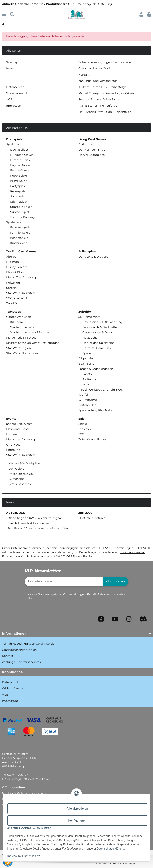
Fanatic (88, 374)
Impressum (14, 856)
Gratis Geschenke (20, 484)
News (10, 68)
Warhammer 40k (22, 327)
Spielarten (13, 144)
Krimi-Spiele (19, 181)
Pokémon (13, 283)
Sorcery (12, 288)
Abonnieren (115, 581)
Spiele (87, 353)
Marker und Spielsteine (98, 343)
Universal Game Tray (97, 348)
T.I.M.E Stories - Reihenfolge (98, 106)
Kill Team (17, 322)
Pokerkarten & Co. (21, 474)
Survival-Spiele (20, 212)
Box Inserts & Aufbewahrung (102, 322)
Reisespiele (18, 191)
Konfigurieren (77, 821)
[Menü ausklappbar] (4, 14)
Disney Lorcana (17, 267)
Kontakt (84, 75)
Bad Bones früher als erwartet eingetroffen (38, 528)
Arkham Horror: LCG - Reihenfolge (102, 87)
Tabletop (85, 429)
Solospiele (17, 196)
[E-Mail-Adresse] (64, 581)
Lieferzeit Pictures (93, 518)
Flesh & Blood (16, 272)
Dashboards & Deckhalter (100, 327)
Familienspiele (20, 233)
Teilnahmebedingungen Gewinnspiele (105, 62)
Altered (11, 257)
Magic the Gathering (21, 439)
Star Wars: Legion (19, 348)
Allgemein (86, 358)
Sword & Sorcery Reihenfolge (99, 99)
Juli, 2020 (85, 513)
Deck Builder (19, 150)
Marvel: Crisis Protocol (22, 338)
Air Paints (89, 379)
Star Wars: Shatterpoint (23, 353)
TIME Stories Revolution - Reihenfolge (105, 112)
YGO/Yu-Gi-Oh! (17, 298)
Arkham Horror (89, 144)
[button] (141, 14)
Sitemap (12, 62)
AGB (9, 99)
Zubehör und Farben (93, 439)
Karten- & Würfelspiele (24, 463)
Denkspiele (16, 469)
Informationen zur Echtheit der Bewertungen (115, 864)
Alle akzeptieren (77, 809)
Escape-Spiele (20, 170)
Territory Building (23, 217)
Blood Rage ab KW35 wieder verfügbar (35, 518)
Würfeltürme (88, 400)
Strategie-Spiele (21, 207)
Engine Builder (21, 165)
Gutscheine (16, 479)
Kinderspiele (19, 243)
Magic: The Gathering (21, 277)
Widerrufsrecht (17, 93)
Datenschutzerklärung (110, 849)
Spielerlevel (14, 222)
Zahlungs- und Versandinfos (98, 81)
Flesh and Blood (17, 429)
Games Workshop (19, 317)
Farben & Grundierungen (96, 369)
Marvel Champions (92, 155)
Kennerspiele (19, 238)
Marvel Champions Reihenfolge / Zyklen (106, 93)
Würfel (83, 395)
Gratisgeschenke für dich (96, 68)
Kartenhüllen (87, 405)
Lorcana (12, 434)
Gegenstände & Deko (97, 332)
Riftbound (13, 450)
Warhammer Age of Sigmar (30, 332)
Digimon (12, 262)
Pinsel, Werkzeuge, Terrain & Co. (101, 390)
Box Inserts (86, 364)
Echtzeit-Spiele (21, 160)
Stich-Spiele (18, 202)
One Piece (13, 445)
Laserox (84, 384)
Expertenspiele (20, 227)
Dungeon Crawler (22, 155)
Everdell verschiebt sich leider (28, 523)
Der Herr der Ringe (92, 150)
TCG (81, 434)
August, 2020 (16, 513)
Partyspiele (18, 186)
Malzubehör (91, 338)
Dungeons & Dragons (93, 257)
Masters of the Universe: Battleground (33, 343)
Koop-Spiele (19, 176)
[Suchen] (12, 14)
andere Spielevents (19, 424)
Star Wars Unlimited (20, 293)
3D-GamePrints (89, 317)
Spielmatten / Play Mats (95, 410)
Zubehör (12, 303)
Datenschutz (32, 856)
